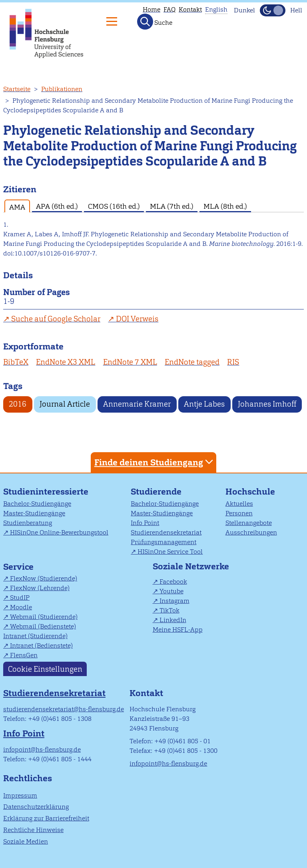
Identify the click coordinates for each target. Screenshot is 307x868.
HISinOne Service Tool (170, 552)
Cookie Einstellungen (45, 669)
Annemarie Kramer (137, 404)
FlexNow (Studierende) (44, 578)
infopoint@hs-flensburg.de (42, 749)
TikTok (169, 610)
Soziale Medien (26, 841)
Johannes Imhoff (267, 404)
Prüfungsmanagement (163, 542)
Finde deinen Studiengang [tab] (155, 462)
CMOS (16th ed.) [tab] (114, 206)
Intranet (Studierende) (35, 636)
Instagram (174, 601)
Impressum (20, 795)
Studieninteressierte (46, 492)
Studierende (156, 492)
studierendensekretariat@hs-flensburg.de (64, 709)
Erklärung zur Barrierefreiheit (46, 818)
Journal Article (65, 404)
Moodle (21, 607)
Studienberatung (28, 523)
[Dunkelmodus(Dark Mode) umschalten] (273, 10)
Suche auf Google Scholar (56, 319)
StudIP (20, 598)
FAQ (169, 9)
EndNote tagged (192, 362)
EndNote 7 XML (130, 362)
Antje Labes (204, 404)
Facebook (173, 582)
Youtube (171, 591)
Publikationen (62, 89)
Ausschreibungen (251, 532)
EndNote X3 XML (66, 362)
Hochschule (250, 492)
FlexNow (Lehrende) (40, 588)
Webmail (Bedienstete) (43, 626)
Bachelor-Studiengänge (37, 504)
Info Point (145, 523)
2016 (18, 404)
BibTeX (16, 362)
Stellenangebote (249, 523)
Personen (239, 513)
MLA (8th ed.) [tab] (225, 206)
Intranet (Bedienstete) (41, 646)
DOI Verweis (137, 319)
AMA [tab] (17, 207)
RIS (233, 362)
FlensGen (24, 655)
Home (152, 9)
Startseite (17, 89)
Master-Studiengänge (34, 513)
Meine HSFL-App (178, 630)
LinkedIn (173, 620)
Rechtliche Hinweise (33, 830)
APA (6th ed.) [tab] (57, 206)
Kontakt (190, 9)
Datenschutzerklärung (36, 807)
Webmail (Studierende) (44, 617)
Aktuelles (239, 504)
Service (18, 567)
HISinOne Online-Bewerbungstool (59, 532)
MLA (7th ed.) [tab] (172, 206)
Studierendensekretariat (166, 532)
